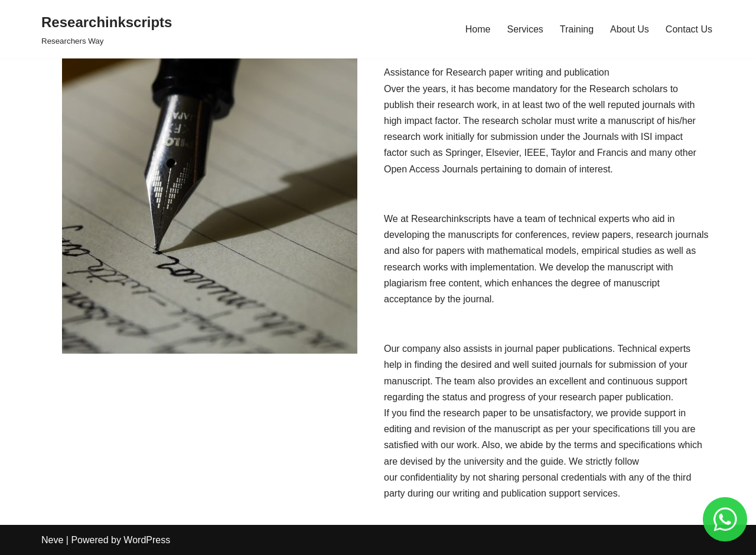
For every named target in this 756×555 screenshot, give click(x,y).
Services (525, 29)
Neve (52, 540)
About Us (630, 29)
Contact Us (689, 29)
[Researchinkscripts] (107, 29)
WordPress (147, 540)
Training (577, 29)
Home (478, 29)
